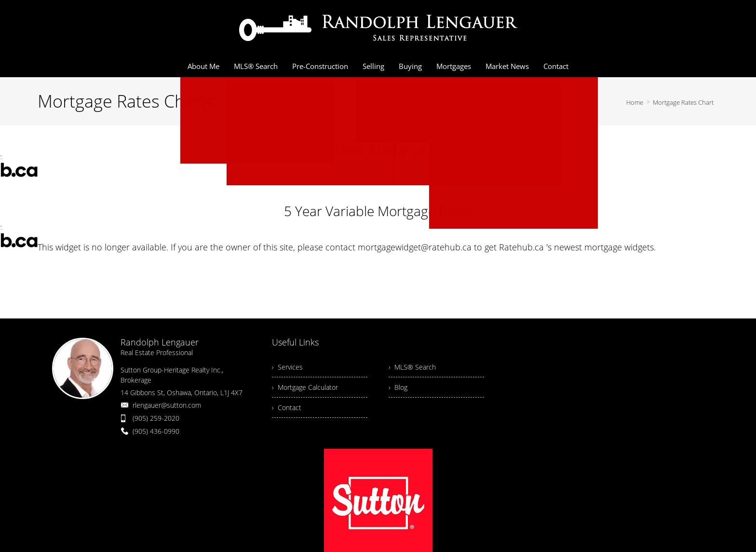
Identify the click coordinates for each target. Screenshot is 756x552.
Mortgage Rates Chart (683, 102)
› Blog (398, 387)
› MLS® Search (412, 367)
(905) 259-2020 (156, 418)
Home (635, 102)
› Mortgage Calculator (305, 387)
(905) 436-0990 (156, 431)
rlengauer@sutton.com (167, 405)
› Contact (287, 407)
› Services (287, 367)
